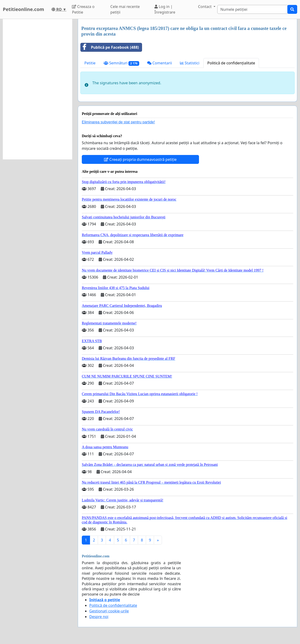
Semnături (122, 63)
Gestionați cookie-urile (109, 611)
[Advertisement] (37, 89)
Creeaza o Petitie (83, 9)
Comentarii (159, 63)
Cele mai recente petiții (125, 9)
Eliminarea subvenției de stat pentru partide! (118, 122)
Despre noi (99, 617)
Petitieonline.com (23, 9)
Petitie (90, 63)
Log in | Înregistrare (165, 9)
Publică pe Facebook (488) (110, 47)
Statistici (190, 63)
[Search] (252, 9)
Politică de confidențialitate (231, 63)
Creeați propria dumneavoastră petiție (140, 159)
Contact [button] (205, 7)
